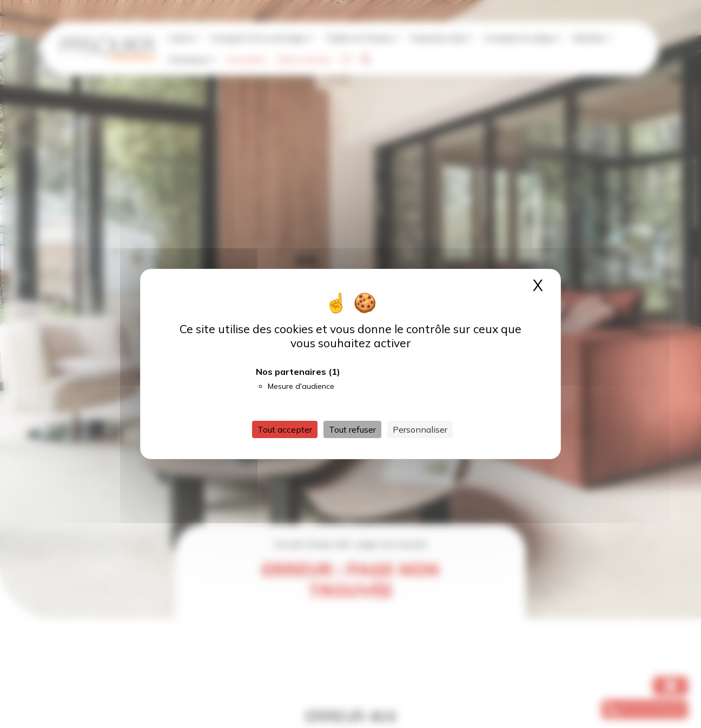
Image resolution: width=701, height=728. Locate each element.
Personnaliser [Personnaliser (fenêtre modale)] (420, 429)
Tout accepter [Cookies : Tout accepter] (285, 429)
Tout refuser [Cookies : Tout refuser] (352, 429)
